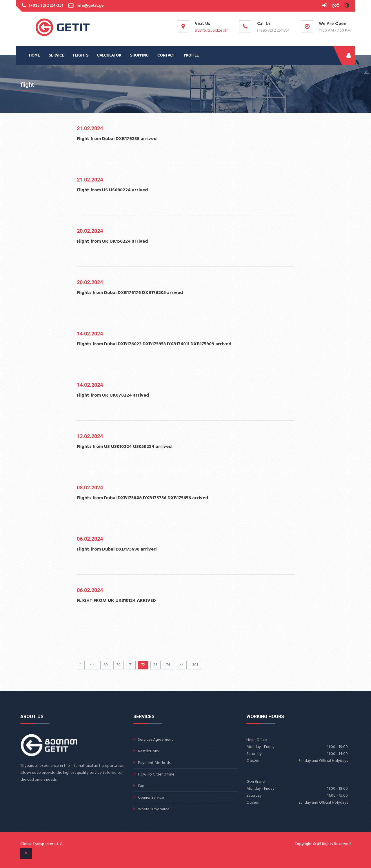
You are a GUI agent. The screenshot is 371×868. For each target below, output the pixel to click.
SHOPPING (139, 56)
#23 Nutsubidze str (211, 31)
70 (119, 665)
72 (143, 665)
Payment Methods (154, 763)
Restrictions (148, 751)
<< (92, 665)
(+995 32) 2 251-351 (46, 6)
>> (181, 665)
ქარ (336, 6)
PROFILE (191, 56)
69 (106, 665)
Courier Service (151, 798)
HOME (34, 56)
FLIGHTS (81, 56)
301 (195, 665)
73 (156, 665)
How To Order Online (156, 775)
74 (168, 665)
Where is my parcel (154, 809)
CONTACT (166, 56)
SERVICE (57, 56)
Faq (141, 786)
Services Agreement (156, 740)
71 (131, 665)
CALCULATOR (109, 56)
